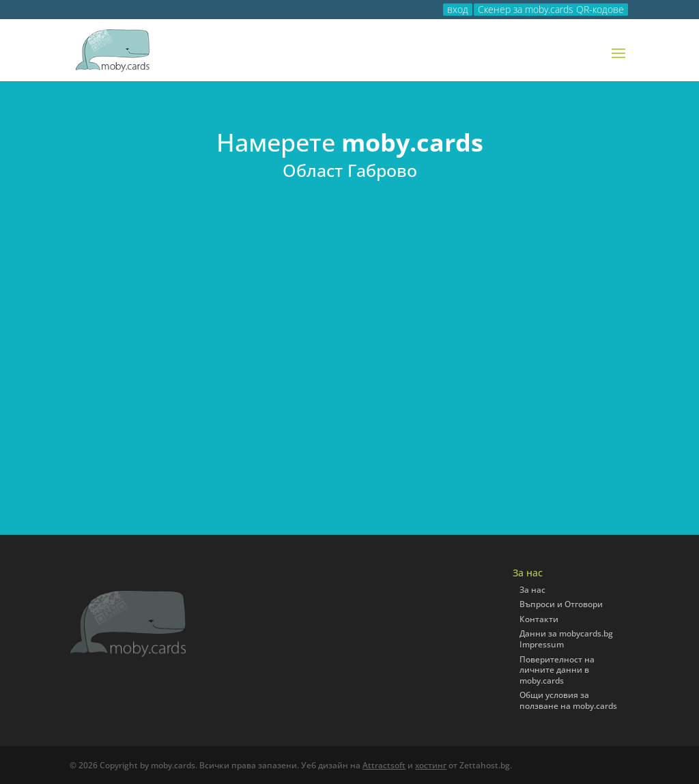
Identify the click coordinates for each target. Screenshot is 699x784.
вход (458, 10)
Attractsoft (384, 765)
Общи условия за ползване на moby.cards (568, 700)
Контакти (539, 619)
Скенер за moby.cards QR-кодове (551, 10)
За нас (532, 590)
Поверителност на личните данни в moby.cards (557, 670)
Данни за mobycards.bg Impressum (566, 639)
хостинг (431, 765)
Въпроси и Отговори (561, 604)
